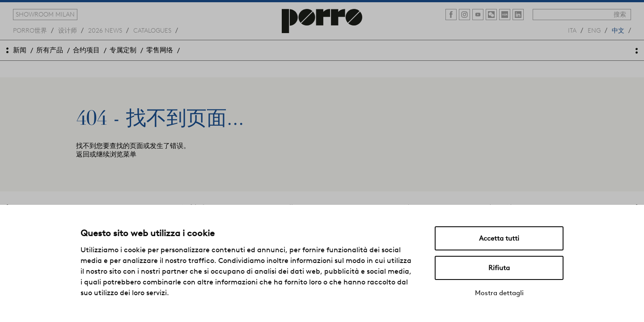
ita (572, 30)
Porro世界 (30, 30)
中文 (618, 30)
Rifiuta (499, 268)
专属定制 (123, 50)
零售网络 (160, 50)
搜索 (620, 14)
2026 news (105, 30)
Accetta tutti (499, 238)
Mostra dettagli (499, 293)
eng (594, 30)
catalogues (152, 30)
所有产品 (50, 50)
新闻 (20, 50)
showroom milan (45, 14)
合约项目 (86, 50)
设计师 (68, 30)
